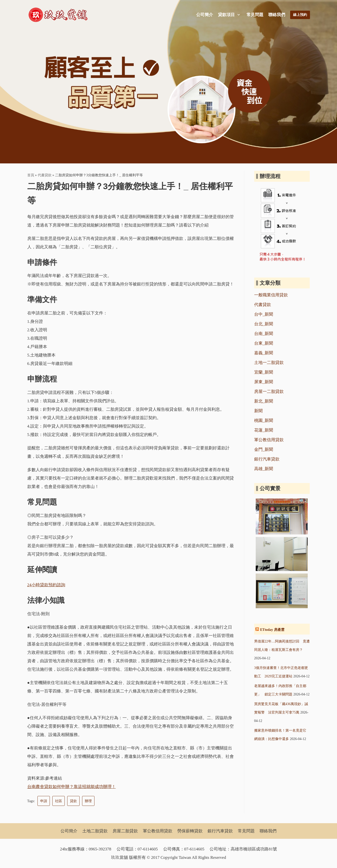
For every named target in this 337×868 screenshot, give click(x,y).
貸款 (73, 801)
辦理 (88, 801)
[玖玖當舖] (60, 15)
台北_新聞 (264, 324)
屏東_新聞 (264, 382)
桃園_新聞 (264, 421)
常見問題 (255, 15)
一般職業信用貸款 (271, 295)
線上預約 (300, 15)
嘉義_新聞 (264, 353)
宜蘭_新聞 (264, 372)
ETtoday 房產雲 (272, 630)
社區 (59, 801)
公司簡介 (205, 15)
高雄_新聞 (264, 469)
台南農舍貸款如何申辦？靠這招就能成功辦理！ (72, 787)
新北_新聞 (264, 401)
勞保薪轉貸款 (190, 831)
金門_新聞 (264, 449)
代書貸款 (45, 175)
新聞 (258, 411)
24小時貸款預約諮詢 (46, 585)
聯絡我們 (277, 15)
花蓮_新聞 (264, 430)
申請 (44, 801)
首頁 (31, 175)
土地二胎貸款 (95, 831)
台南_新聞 (264, 334)
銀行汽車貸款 (267, 459)
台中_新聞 (264, 314)
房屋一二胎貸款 (269, 392)
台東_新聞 (264, 343)
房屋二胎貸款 (125, 831)
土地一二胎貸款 (269, 363)
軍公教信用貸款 (269, 440)
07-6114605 (148, 849)
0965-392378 (100, 849)
